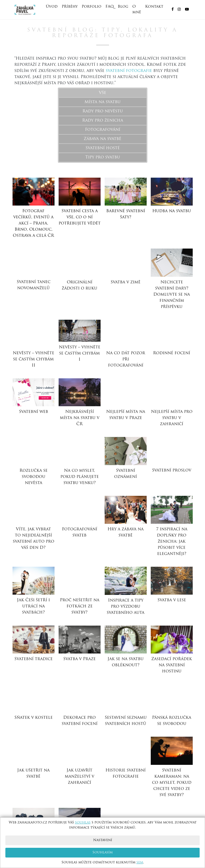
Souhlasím (102, 853)
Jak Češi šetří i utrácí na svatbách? (33, 606)
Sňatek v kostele (34, 718)
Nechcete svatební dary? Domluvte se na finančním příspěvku (172, 295)
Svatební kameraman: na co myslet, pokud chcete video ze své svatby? (172, 783)
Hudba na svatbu (172, 211)
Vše (102, 93)
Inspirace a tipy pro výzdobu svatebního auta (126, 607)
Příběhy (70, 7)
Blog (123, 7)
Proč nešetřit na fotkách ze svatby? (80, 606)
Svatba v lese (172, 600)
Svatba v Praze (79, 659)
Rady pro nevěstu (103, 111)
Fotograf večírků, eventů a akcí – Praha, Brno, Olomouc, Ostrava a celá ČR (33, 223)
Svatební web (34, 412)
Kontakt (154, 7)
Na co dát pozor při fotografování (126, 359)
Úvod (52, 7)
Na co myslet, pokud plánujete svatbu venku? (80, 477)
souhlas (83, 823)
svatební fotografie (129, 71)
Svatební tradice (34, 659)
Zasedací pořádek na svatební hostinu (172, 665)
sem (140, 862)
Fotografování (103, 130)
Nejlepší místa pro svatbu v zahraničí (172, 418)
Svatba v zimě (126, 282)
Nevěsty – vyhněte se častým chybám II (34, 359)
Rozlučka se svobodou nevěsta (34, 477)
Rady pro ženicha (103, 121)
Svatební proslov (172, 470)
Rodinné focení (172, 353)
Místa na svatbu (102, 102)
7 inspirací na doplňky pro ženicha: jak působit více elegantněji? (172, 542)
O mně (137, 10)
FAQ (110, 7)
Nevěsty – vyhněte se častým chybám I (80, 353)
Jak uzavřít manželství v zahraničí (79, 777)
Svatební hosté (103, 148)
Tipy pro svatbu (103, 157)
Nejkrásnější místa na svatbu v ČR (80, 418)
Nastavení (103, 840)
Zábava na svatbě (102, 139)
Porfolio (91, 7)
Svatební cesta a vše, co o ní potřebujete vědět (80, 217)
